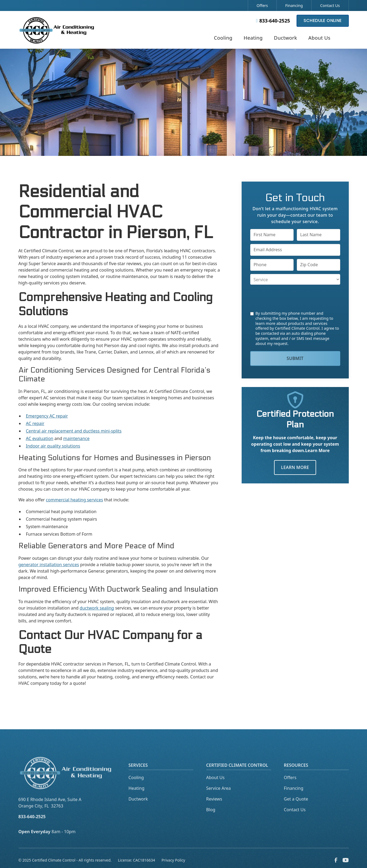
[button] (223, 38)
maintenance (76, 438)
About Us (216, 785)
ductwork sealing (97, 608)
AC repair (35, 423)
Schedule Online (323, 20)
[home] (57, 30)
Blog (211, 817)
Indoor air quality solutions (53, 446)
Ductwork (138, 806)
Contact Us (330, 5)
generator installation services (49, 565)
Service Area (219, 795)
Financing (294, 5)
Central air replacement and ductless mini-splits (74, 431)
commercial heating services (74, 500)
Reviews (214, 806)
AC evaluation (40, 438)
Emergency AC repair (47, 416)
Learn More (295, 467)
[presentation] (291, 298)
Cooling (136, 785)
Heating (137, 795)
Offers (262, 5)
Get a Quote (296, 806)
